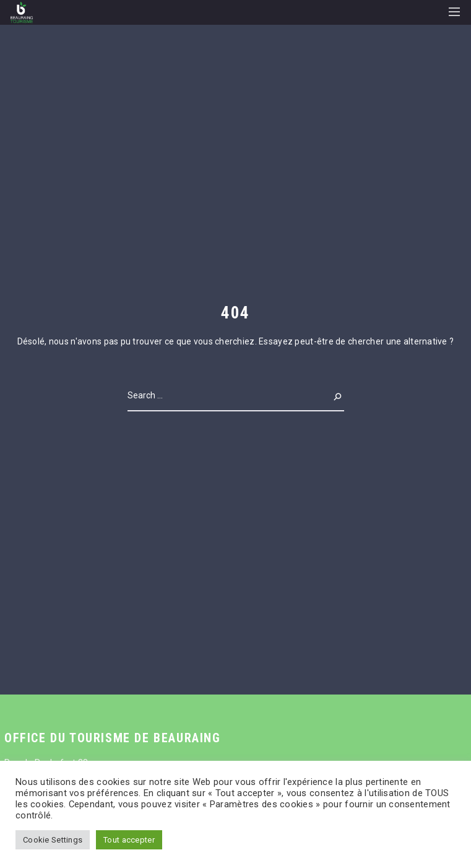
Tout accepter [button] (129, 840)
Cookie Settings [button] (53, 840)
